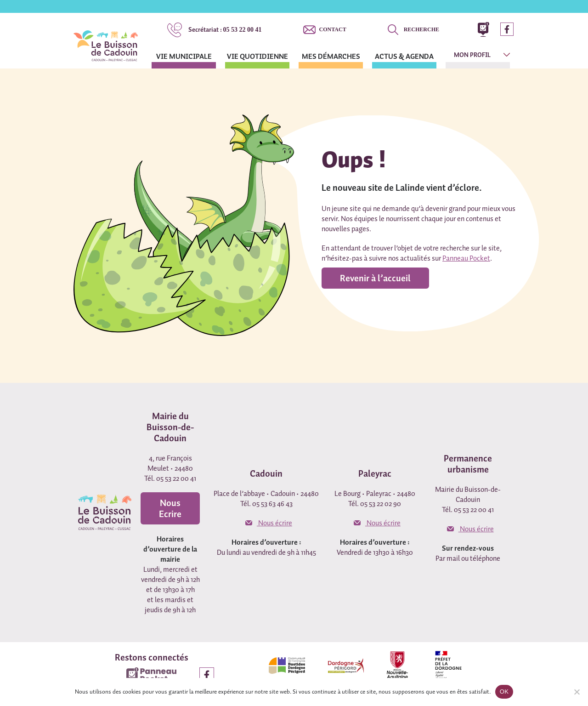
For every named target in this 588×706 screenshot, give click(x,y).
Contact (333, 29)
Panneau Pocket (466, 258)
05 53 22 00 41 (225, 29)
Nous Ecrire (170, 508)
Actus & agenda (404, 56)
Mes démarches (331, 56)
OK (504, 692)
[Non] (577, 692)
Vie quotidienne (257, 56)
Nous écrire (269, 523)
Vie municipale (184, 56)
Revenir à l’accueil (375, 278)
